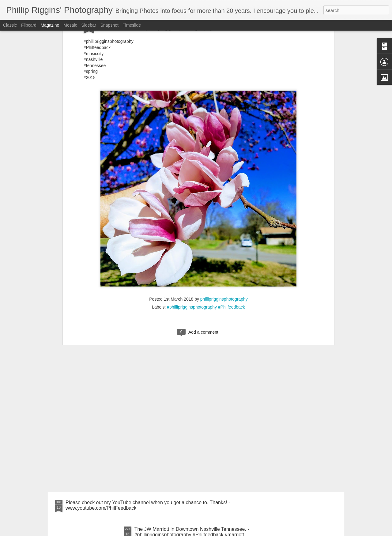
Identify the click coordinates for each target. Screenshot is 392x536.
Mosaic (70, 25)
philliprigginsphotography (224, 190)
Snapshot (109, 25)
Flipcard (29, 25)
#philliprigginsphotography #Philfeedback (206, 198)
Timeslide (132, 25)
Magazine (50, 25)
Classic (10, 25)
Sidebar (89, 25)
